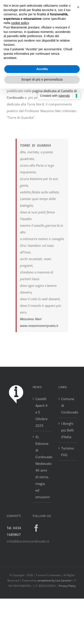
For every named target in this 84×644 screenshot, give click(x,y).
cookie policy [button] (20, 23)
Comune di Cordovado (68, 405)
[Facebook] (36, 528)
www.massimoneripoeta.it (39, 326)
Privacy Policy (67, 586)
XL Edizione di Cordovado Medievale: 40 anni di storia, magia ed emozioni (42, 467)
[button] (78, 7)
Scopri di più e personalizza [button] (42, 79)
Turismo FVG (68, 452)
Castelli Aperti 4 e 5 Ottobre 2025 (41, 412)
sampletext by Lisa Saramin (54, 580)
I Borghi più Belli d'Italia (67, 430)
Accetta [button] (42, 69)
